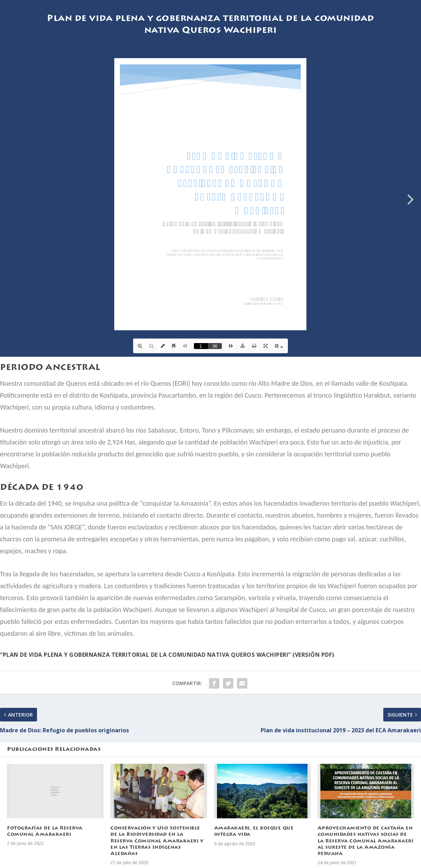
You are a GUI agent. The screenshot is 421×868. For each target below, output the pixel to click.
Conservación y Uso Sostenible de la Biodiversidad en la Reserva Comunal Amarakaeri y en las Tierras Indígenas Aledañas (157, 841)
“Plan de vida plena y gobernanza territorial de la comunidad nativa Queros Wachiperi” (146, 655)
